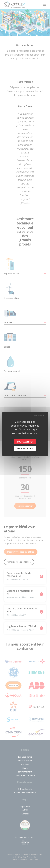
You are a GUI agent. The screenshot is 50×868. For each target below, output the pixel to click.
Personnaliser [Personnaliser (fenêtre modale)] (25, 448)
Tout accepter (25, 442)
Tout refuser (39, 415)
